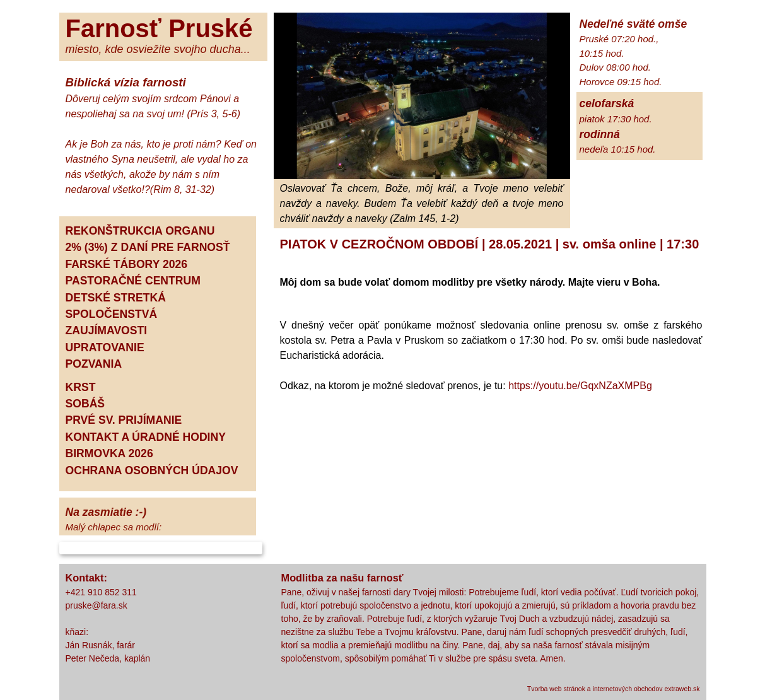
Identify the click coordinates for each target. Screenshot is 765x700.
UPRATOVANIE (105, 347)
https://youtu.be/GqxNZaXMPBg (580, 386)
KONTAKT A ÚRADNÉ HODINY (146, 437)
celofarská (607, 103)
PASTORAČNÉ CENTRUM (133, 281)
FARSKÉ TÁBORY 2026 (127, 264)
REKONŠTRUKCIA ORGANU (140, 231)
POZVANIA (94, 364)
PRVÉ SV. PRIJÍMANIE (124, 420)
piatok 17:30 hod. (616, 119)
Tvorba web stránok (556, 689)
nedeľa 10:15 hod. (618, 149)
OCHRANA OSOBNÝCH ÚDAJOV (152, 470)
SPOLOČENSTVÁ (112, 314)
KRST (81, 387)
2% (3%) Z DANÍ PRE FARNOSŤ (148, 247)
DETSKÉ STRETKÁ (116, 298)
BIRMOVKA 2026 (109, 453)
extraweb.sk (682, 689)
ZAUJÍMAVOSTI (107, 330)
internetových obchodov (628, 689)
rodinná (600, 134)
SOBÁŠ (85, 404)
